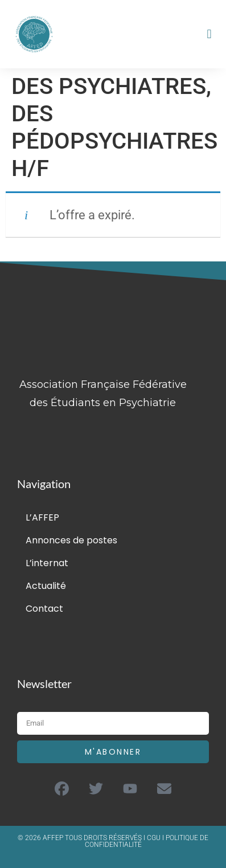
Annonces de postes (71, 540)
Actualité (46, 586)
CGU (155, 838)
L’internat (47, 563)
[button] (209, 34)
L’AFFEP (42, 517)
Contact (44, 609)
